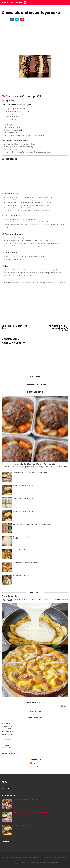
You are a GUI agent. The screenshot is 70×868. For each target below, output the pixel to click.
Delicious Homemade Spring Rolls (15, 326)
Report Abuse (8, 753)
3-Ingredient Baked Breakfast (23, 486)
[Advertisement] (35, 39)
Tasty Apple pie (9, 596)
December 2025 (6, 729)
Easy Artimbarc (14, 3)
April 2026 (5, 721)
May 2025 (4, 748)
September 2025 (6, 737)
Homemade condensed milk (23, 498)
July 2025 (4, 742)
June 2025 (5, 745)
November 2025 (6, 732)
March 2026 (5, 724)
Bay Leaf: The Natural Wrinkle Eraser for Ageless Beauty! (32, 524)
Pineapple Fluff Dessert (21, 576)
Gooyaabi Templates (61, 857)
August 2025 (5, 740)
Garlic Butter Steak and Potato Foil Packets (35, 464)
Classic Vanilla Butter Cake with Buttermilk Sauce (30, 473)
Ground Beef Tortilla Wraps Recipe (25, 563)
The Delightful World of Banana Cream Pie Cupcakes (55, 327)
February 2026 (6, 726)
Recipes (36, 766)
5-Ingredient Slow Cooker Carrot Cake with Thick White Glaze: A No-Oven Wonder (39, 538)
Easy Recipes (36, 763)
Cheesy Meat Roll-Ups (21, 550)
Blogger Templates (28, 857)
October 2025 (6, 734)
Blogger (38, 711)
